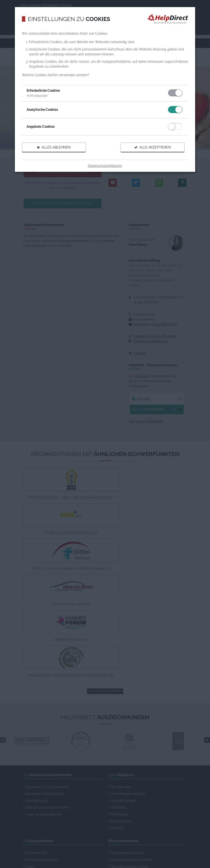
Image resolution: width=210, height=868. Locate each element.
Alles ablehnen (57, 150)
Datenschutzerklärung (105, 168)
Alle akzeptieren (150, 150)
